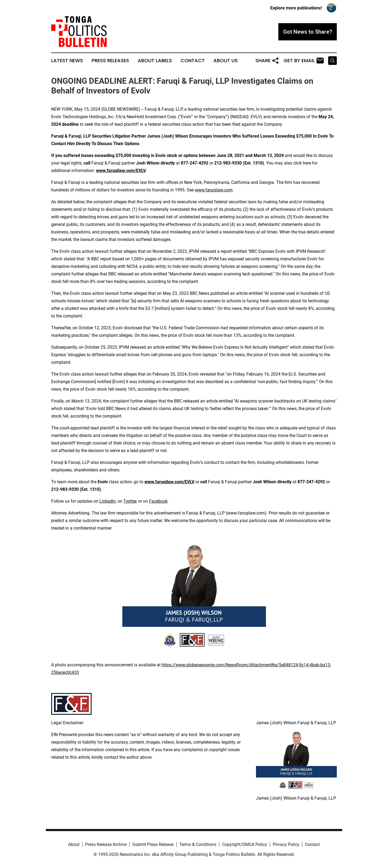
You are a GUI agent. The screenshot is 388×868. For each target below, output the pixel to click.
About (74, 844)
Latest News (67, 61)
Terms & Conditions (198, 844)
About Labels (155, 61)
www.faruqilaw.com (214, 190)
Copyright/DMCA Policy (245, 844)
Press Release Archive (106, 844)
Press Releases (110, 61)
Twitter (130, 501)
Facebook (158, 501)
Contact (193, 61)
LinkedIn (108, 501)
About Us (226, 61)
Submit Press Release (153, 844)
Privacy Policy (286, 844)
